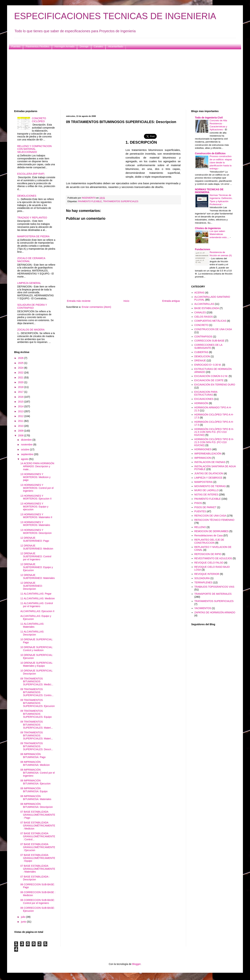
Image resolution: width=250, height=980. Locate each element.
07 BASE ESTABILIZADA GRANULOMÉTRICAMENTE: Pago (38, 815)
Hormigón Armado (65, 46)
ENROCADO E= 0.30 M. (208, 365)
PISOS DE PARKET (205, 507)
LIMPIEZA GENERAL (29, 283)
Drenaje (84, 46)
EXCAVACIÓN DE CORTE (209, 380)
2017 (21, 392)
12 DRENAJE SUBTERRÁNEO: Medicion (37, 547)
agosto (25, 459)
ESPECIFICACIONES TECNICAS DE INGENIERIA (115, 16)
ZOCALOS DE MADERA (31, 330)
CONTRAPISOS (203, 337)
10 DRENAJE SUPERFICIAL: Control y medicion (37, 649)
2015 (21, 402)
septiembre (27, 454)
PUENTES (200, 511)
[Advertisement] (120, 80)
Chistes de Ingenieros (208, 228)
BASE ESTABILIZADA (207, 308)
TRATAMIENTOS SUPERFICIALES (121, 201)
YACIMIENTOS (203, 608)
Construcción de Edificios (210, 153)
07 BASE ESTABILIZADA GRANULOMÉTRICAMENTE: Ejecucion (38, 847)
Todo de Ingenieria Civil (209, 118)
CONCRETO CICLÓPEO (39, 120)
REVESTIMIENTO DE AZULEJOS (213, 558)
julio (23, 917)
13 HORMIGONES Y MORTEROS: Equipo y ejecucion (34, 507)
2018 (21, 387)
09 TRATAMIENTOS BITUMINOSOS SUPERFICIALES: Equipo (36, 714)
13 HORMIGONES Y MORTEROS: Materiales (35, 524)
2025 (21, 363)
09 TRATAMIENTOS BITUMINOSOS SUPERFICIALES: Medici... (37, 682)
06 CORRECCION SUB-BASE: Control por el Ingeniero (38, 902)
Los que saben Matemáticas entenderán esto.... (220, 234)
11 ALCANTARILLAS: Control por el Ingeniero (37, 605)
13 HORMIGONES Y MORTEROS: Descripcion (36, 531)
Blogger (136, 964)
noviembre (27, 445)
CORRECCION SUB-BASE (209, 341)
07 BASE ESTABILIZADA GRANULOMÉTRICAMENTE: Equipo (38, 858)
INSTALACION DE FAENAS (210, 462)
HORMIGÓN (201, 403)
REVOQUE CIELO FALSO (209, 563)
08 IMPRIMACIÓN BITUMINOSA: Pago (33, 756)
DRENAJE (200, 360)
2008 (21, 435)
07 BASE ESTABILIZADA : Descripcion (35, 878)
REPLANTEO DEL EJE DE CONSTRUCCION (209, 541)
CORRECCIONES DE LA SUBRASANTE (208, 346)
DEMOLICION (202, 356)
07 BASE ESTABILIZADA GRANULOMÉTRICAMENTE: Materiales (38, 869)
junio (24, 922)
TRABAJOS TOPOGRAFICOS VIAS (214, 587)
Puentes (16, 46)
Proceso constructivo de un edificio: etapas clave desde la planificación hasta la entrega (221, 162)
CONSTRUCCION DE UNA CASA (213, 329)
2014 (21, 406)
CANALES (200, 312)
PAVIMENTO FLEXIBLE (90, 201)
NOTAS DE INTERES (206, 495)
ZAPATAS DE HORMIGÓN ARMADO (215, 612)
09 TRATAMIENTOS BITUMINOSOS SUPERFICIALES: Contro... (37, 692)
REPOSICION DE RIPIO (208, 554)
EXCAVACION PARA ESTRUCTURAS (206, 393)
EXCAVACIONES (204, 399)
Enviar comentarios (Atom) (96, 307)
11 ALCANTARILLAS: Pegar (36, 594)
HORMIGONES (203, 449)
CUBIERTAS (201, 352)
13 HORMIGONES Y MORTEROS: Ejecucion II (36, 497)
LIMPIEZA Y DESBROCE (208, 478)
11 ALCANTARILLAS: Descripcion (32, 633)
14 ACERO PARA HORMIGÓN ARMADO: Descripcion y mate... (37, 466)
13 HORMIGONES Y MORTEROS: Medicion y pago (35, 477)
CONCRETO (201, 325)
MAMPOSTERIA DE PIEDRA (33, 236)
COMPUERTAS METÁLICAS (210, 321)
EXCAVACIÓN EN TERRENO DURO (215, 385)
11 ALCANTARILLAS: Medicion (38, 598)
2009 (21, 431)
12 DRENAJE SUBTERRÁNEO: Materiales (38, 577)
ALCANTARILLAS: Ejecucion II (37, 611)
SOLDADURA (202, 578)
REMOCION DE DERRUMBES (212, 531)
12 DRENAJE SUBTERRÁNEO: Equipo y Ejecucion (37, 567)
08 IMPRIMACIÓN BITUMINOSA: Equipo (34, 790)
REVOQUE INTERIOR (207, 574)
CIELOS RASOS (204, 317)
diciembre (27, 440)
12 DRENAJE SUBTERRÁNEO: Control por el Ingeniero (36, 556)
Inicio (126, 301)
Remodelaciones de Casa (209, 535)
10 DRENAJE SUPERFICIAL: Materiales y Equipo (37, 664)
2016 (21, 397)
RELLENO (200, 527)
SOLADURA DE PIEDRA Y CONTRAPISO (32, 306)
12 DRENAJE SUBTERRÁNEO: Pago (35, 539)
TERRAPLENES (204, 582)
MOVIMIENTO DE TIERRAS (210, 486)
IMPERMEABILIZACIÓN (208, 454)
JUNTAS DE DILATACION (209, 473)
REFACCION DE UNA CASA (210, 516)
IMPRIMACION (203, 458)
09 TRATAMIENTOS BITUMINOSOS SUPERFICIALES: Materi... (37, 725)
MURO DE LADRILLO (207, 490)
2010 (21, 426)
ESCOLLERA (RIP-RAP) (31, 174)
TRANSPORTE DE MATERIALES (213, 594)
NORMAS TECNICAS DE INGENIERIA (209, 191)
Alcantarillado (116, 46)
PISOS (198, 503)
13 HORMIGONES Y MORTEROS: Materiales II (36, 516)
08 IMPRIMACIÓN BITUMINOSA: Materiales (36, 798)
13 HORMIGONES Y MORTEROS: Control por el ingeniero (37, 488)
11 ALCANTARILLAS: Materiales (32, 625)
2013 (21, 411)
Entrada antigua (171, 301)
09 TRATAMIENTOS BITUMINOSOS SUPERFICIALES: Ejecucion (38, 703)
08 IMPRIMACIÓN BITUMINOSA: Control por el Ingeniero (38, 773)
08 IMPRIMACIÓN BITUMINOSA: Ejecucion (35, 782)
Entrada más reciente (79, 301)
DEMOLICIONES (27, 196)
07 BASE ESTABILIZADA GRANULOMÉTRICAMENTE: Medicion (38, 826)
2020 (21, 382)
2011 (21, 421)
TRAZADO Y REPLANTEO (32, 218)
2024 (21, 368)
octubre (25, 449)
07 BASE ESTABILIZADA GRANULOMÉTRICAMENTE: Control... (38, 836)
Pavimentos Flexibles (37, 46)
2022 (21, 373)
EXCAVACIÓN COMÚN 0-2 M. (211, 376)
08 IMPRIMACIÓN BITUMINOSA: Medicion (35, 763)
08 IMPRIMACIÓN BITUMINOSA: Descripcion (37, 805)
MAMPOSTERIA (204, 482)
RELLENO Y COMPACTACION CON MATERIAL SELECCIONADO (35, 149)
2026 (21, 358)
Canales (98, 46)
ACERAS (200, 293)
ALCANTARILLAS (204, 304)
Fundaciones (203, 249)
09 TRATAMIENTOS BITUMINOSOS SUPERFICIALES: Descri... (37, 746)
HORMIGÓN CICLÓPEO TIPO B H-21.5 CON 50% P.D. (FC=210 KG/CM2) (214, 432)
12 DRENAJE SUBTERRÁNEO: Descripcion (31, 586)
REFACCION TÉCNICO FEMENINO (214, 520)
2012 (21, 416)
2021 (21, 377)
